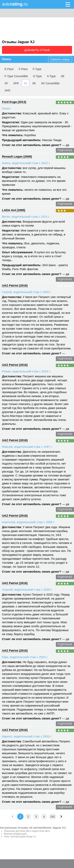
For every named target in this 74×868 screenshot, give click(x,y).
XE (63, 76)
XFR (16, 83)
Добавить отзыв (37, 50)
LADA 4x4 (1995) (14, 210)
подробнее (65, 150)
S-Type (37, 76)
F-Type (37, 69)
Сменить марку (60, 59)
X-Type (51, 76)
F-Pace (23, 69)
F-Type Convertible (16, 76)
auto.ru (15, 4)
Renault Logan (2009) (17, 156)
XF (6, 83)
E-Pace (9, 69)
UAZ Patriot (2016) (15, 285)
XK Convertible (50, 83)
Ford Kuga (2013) (14, 102)
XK (34, 83)
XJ (25, 83)
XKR (7, 90)
